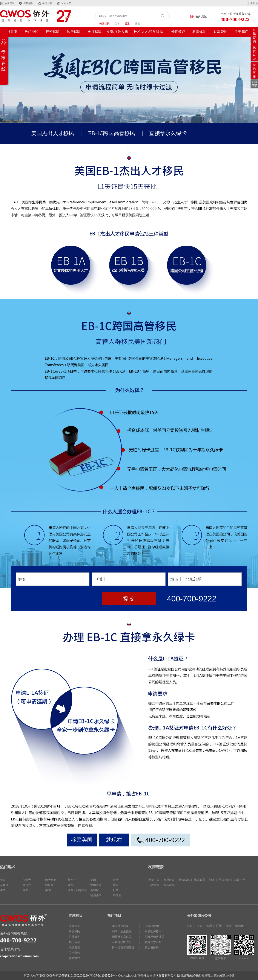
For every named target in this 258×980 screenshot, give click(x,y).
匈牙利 (117, 895)
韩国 (25, 890)
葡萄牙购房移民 (122, 937)
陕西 (228, 926)
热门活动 (74, 942)
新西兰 (72, 880)
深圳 (209, 926)
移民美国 (82, 840)
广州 (219, 926)
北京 (190, 926)
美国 (3, 880)
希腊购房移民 (153, 931)
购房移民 (74, 32)
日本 (116, 890)
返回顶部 (254, 84)
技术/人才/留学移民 (148, 32)
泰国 (48, 890)
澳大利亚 (51, 880)
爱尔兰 (27, 885)
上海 (200, 926)
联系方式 (74, 958)
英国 (93, 880)
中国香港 (96, 885)
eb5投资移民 (152, 926)
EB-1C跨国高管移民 (112, 133)
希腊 (116, 880)
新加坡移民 (152, 947)
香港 (127, 24)
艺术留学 (154, 885)
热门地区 (32, 32)
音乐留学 (169, 885)
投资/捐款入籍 (117, 32)
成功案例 (28, 3)
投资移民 (53, 32)
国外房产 (240, 880)
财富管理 (220, 32)
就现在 (114, 840)
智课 (212, 880)
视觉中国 (154, 880)
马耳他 (4, 885)
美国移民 (104, 24)
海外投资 (74, 926)
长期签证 (178, 32)
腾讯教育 (200, 880)
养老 (137, 24)
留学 (117, 24)
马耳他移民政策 (122, 942)
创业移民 (95, 32)
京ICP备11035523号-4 (104, 976)
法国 (3, 890)
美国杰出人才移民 (53, 133)
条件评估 (47, 3)
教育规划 (199, 32)
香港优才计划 (153, 942)
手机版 (254, 3)
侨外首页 (11, 32)
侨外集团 (201, 16)
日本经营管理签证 (123, 947)
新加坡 (94, 890)
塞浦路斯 (96, 895)
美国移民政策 (120, 926)
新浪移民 (184, 880)
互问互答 (66, 3)
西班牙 (49, 885)
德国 (116, 885)
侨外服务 (74, 937)
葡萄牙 (72, 885)
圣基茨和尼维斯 (78, 890)
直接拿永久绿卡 (168, 133)
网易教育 (169, 880)
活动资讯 (9, 3)
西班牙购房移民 (154, 937)
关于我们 (241, 32)
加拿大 (27, 880)
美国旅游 (224, 880)
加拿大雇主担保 (122, 931)
